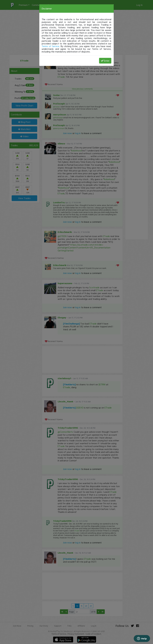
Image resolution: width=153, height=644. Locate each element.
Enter (105, 61)
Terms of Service (51, 46)
